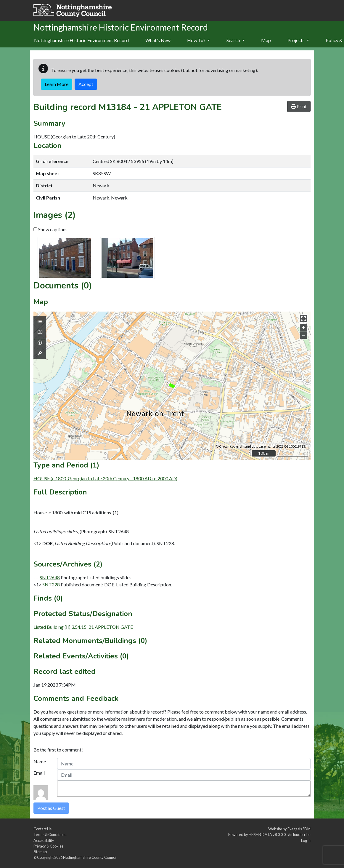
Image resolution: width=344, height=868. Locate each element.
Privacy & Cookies (48, 846)
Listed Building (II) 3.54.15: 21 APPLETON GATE (83, 627)
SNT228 (51, 584)
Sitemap (40, 852)
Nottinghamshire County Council (90, 857)
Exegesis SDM (299, 829)
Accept (86, 84)
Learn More (57, 84)
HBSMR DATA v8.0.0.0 (268, 835)
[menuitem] (158, 41)
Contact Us (42, 829)
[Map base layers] (40, 332)
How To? (198, 40)
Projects (298, 40)
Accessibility (44, 840)
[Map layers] (40, 322)
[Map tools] (40, 353)
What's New (158, 40)
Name (40, 761)
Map (266, 40)
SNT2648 (50, 577)
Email (39, 773)
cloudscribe (301, 835)
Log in (306, 840)
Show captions (50, 229)
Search (236, 40)
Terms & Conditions (50, 835)
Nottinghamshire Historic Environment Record (81, 40)
